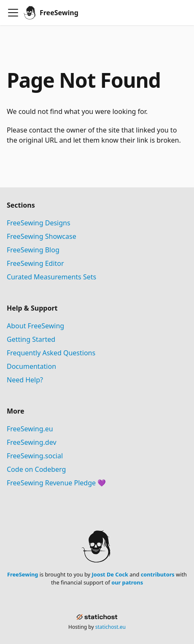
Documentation (31, 366)
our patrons (127, 582)
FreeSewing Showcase (42, 236)
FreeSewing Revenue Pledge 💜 (56, 483)
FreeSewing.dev (32, 442)
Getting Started (31, 339)
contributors (158, 574)
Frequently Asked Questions (51, 353)
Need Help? (25, 380)
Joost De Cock (110, 574)
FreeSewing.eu (30, 429)
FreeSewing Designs (39, 223)
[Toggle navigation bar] (13, 13)
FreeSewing (23, 574)
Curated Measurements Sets (51, 277)
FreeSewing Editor (35, 263)
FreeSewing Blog (33, 250)
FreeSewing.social (35, 456)
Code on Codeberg (36, 469)
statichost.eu (110, 627)
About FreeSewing (35, 326)
